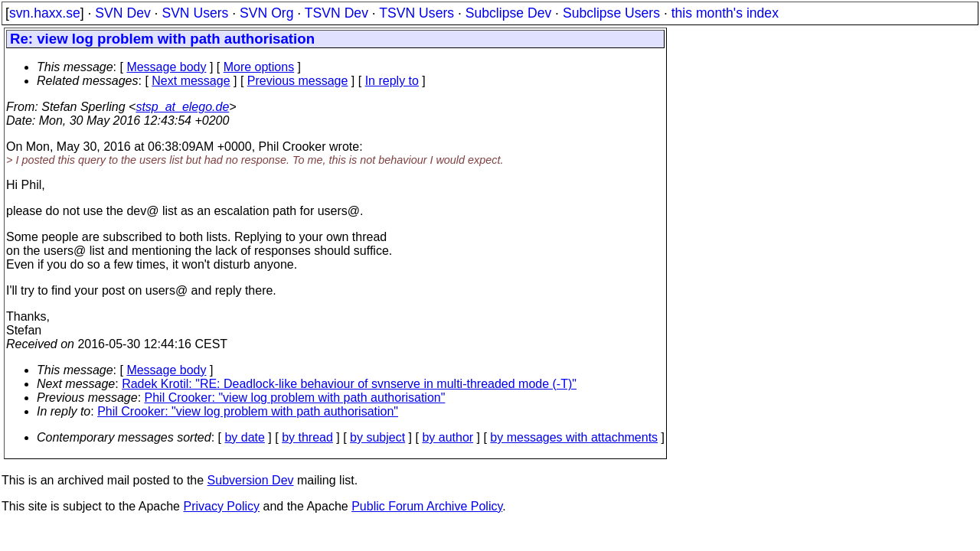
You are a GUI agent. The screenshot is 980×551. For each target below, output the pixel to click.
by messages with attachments (574, 437)
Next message (191, 81)
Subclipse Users (611, 13)
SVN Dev (122, 13)
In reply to (392, 81)
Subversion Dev (251, 480)
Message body (166, 67)
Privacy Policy (221, 506)
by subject (377, 437)
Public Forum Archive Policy (427, 506)
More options (259, 67)
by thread (307, 437)
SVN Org (266, 13)
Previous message (298, 81)
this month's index (725, 13)
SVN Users (195, 13)
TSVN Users (416, 13)
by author (448, 437)
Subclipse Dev (508, 13)
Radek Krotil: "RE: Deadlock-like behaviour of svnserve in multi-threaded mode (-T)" (349, 384)
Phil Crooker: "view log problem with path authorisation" (295, 398)
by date (244, 437)
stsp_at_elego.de (182, 107)
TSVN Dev (336, 13)
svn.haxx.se (45, 13)
